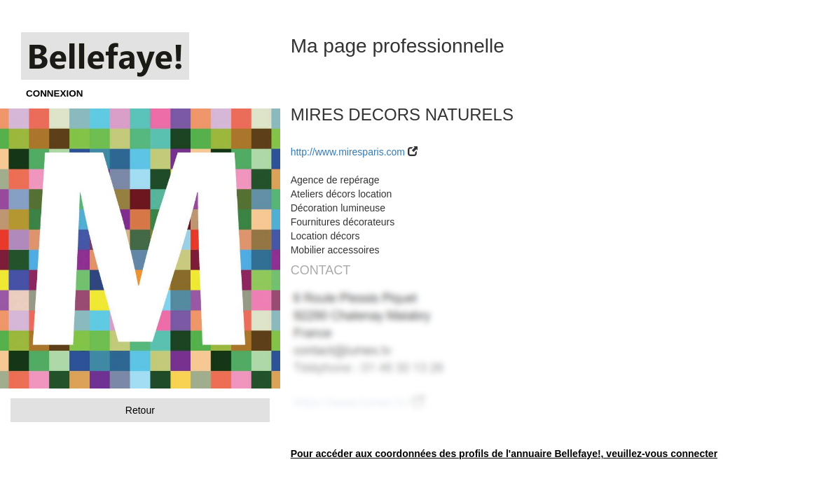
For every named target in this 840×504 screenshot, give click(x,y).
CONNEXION (54, 93)
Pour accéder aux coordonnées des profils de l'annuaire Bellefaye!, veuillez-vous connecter (504, 454)
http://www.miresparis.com (348, 152)
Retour (140, 410)
